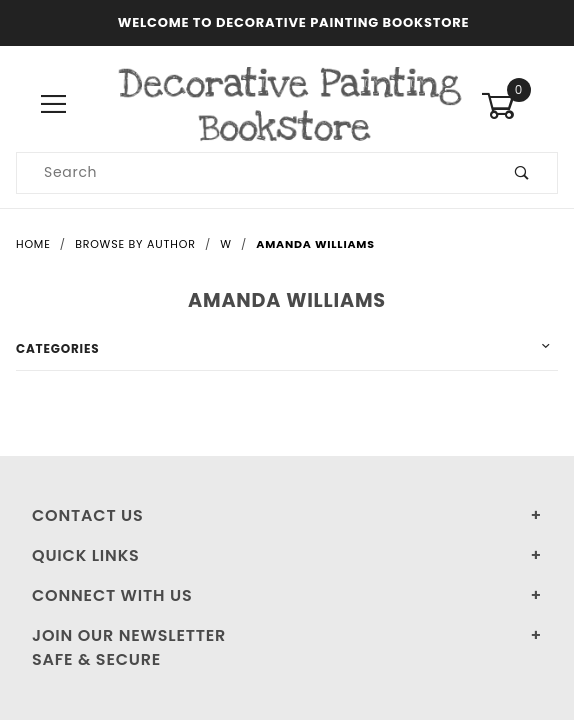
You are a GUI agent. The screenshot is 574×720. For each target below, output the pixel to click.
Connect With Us (112, 595)
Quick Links (86, 555)
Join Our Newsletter (129, 635)
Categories (57, 348)
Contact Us (88, 515)
